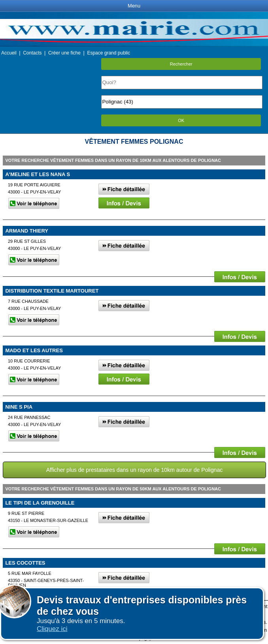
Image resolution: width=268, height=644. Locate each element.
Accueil (9, 53)
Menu (134, 6)
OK (181, 120)
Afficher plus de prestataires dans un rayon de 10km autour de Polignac (135, 470)
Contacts (32, 53)
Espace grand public (109, 53)
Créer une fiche (64, 53)
